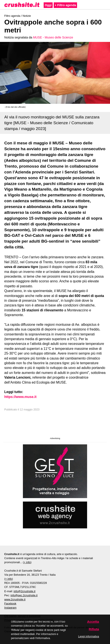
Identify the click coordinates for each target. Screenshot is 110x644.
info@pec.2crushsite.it (24, 595)
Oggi (48, 5)
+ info (27, 562)
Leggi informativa (88, 636)
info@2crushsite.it (24, 591)
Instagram (10, 608)
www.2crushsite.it (15, 599)
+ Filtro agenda (65, 5)
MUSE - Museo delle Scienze (53, 37)
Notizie (27, 16)
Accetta (93, 622)
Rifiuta (94, 629)
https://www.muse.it (20, 397)
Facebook (10, 603)
